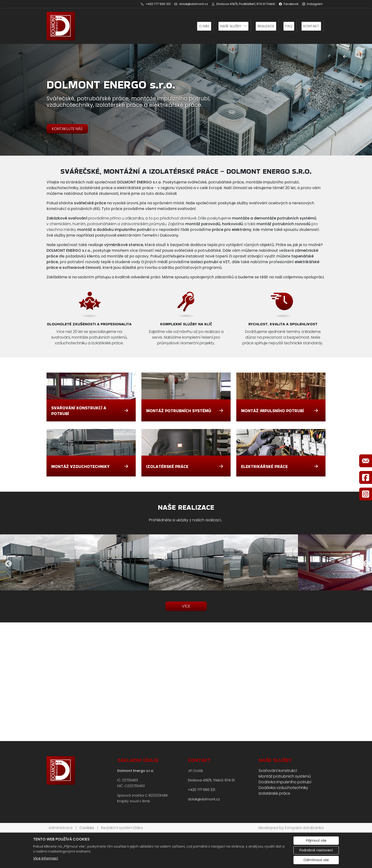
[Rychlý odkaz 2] (366, 477)
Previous (7, 562)
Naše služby (231, 26)
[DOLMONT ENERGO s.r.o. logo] (61, 26)
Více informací (46, 858)
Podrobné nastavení (316, 850)
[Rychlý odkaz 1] (366, 461)
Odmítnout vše (316, 860)
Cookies (87, 828)
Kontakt (311, 26)
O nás (204, 26)
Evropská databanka (304, 828)
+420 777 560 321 (202, 790)
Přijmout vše (316, 840)
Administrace (60, 828)
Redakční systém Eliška (122, 828)
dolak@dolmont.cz (204, 799)
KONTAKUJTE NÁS (67, 129)
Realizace (266, 26)
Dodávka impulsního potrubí (285, 782)
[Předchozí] (345, 56)
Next (365, 562)
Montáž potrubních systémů (285, 776)
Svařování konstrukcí (278, 771)
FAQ (289, 26)
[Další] (358, 56)
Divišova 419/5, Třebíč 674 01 (211, 780)
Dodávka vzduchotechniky (283, 788)
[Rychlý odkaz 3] (366, 494)
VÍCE (186, 606)
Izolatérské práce (274, 793)
